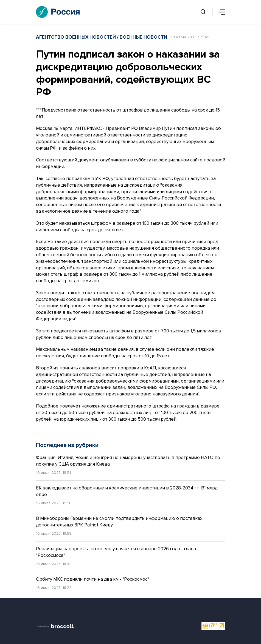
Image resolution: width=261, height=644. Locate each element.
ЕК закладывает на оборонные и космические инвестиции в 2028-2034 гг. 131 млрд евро (127, 491)
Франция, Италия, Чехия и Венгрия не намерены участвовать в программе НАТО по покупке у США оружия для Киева (128, 461)
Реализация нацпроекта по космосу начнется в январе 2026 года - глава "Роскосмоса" (116, 552)
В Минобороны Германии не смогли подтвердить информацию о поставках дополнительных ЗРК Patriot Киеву (119, 522)
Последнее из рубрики (67, 445)
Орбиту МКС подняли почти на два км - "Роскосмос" (92, 579)
